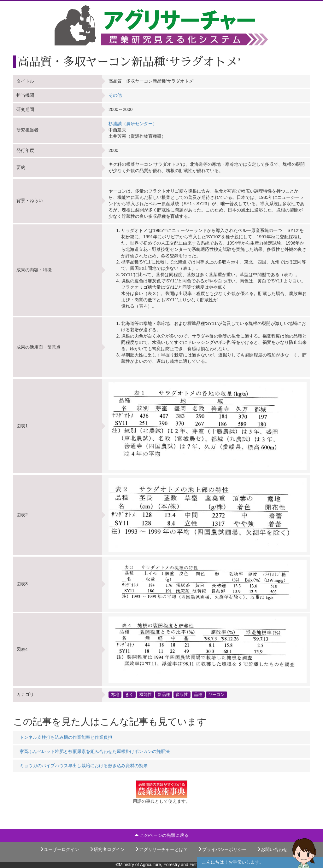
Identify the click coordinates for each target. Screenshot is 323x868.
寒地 (115, 695)
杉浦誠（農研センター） (133, 124)
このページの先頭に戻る (161, 835)
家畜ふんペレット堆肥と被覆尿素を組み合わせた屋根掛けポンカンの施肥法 (95, 751)
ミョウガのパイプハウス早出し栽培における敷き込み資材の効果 (84, 766)
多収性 (182, 695)
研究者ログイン (107, 849)
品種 (198, 695)
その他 (115, 95)
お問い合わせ (272, 849)
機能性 (146, 695)
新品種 (164, 695)
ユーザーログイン (59, 849)
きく (129, 695)
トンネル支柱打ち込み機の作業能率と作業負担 (66, 737)
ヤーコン (216, 695)
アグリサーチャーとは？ (161, 849)
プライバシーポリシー (222, 849)
